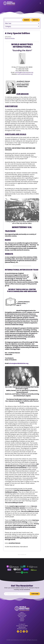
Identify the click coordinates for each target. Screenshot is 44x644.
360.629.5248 (22, 627)
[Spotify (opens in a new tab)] (22, 572)
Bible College (22, 617)
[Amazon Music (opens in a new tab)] (26, 570)
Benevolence (22, 614)
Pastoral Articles (10, 39)
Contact (22, 619)
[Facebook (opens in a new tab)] (18, 631)
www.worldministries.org (25, 74)
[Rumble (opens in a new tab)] (24, 631)
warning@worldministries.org (24, 72)
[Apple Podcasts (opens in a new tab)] (13, 567)
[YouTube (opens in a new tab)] (21, 631)
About (22, 613)
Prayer (22, 618)
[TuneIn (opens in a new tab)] (23, 567)
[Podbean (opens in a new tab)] (34, 570)
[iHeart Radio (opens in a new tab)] (17, 570)
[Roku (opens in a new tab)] (9, 570)
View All (35, 20)
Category (8, 26)
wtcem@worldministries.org (19, 363)
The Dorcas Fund (22, 615)
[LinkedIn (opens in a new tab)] (27, 631)
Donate (22, 621)
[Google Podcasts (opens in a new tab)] (32, 567)
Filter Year (8, 23)
